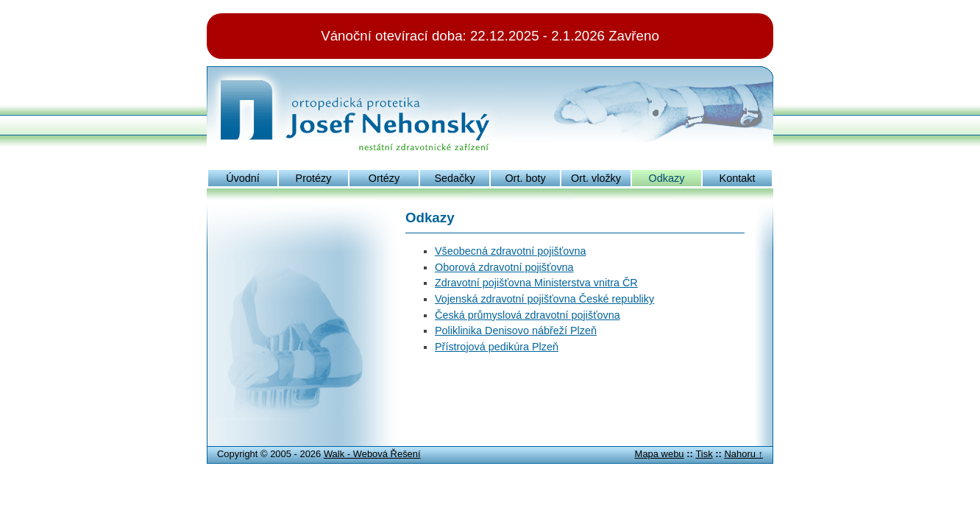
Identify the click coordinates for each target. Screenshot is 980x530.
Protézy (314, 178)
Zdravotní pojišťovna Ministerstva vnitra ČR (536, 283)
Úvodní (243, 178)
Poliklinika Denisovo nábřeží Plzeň (516, 331)
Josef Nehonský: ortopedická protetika (359, 84)
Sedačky (454, 178)
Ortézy (384, 178)
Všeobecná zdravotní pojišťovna (510, 251)
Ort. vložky (596, 178)
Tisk (704, 454)
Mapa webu (660, 454)
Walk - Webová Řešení (372, 454)
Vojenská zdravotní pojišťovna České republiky (544, 299)
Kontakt (738, 178)
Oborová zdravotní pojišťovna (504, 267)
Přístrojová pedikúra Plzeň (497, 347)
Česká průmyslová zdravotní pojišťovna (528, 315)
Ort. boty (525, 178)
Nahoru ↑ (743, 454)
